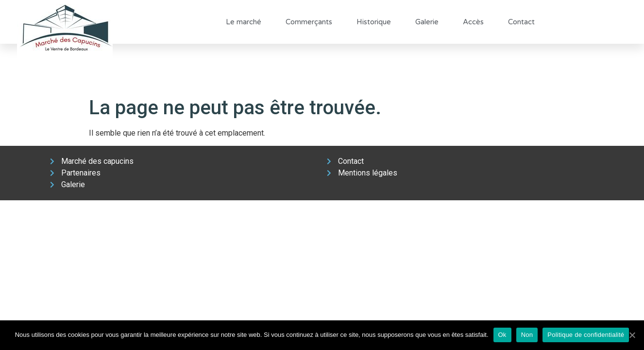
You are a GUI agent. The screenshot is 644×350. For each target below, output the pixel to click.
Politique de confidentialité (586, 335)
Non (527, 335)
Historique (374, 22)
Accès (473, 22)
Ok (502, 335)
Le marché (244, 22)
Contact (521, 22)
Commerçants (309, 22)
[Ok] (632, 335)
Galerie (427, 22)
